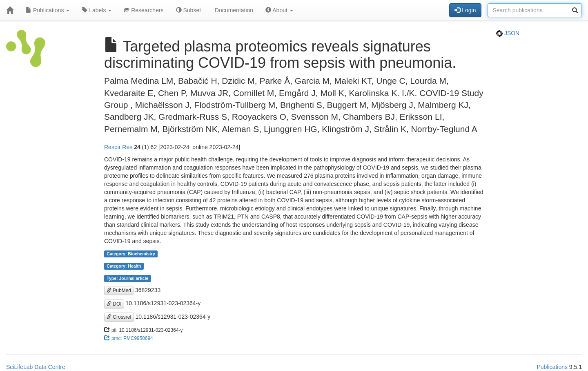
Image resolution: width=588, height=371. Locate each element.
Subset (188, 10)
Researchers (144, 10)
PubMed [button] (119, 291)
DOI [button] (114, 304)
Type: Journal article (127, 278)
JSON (508, 33)
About (279, 10)
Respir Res (118, 147)
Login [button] (465, 10)
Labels (97, 10)
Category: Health (124, 266)
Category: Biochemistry (131, 254)
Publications (48, 10)
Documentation (233, 10)
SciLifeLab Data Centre (36, 367)
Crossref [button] (119, 317)
